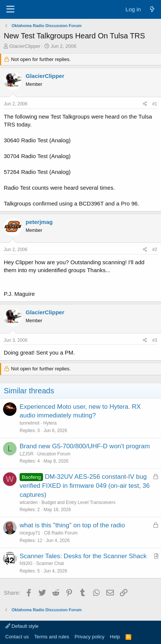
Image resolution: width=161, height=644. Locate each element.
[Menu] (10, 9)
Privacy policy (90, 637)
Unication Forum (54, 454)
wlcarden (29, 502)
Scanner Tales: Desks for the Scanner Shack (83, 556)
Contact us (17, 637)
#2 (155, 250)
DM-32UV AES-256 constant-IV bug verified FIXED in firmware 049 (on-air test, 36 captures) (85, 486)
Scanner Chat (50, 563)
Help (115, 637)
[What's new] (152, 9)
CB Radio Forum (61, 533)
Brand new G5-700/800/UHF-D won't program (85, 446)
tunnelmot (30, 423)
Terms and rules (52, 637)
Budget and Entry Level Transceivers (78, 502)
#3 (155, 340)
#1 (155, 104)
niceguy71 (30, 533)
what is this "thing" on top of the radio (72, 525)
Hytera (50, 423)
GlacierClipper (25, 46)
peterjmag (39, 222)
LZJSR (27, 454)
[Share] (145, 104)
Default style (22, 626)
